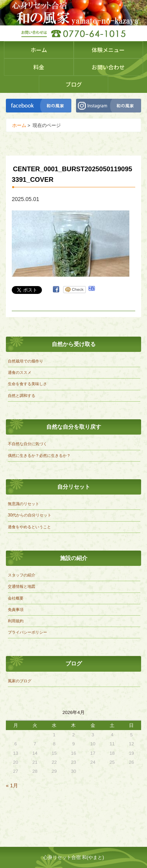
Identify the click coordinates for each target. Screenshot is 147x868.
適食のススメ (20, 372)
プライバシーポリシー (27, 632)
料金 (39, 67)
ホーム (39, 50)
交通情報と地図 (22, 586)
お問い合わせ (108, 67)
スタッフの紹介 (22, 575)
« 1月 (12, 786)
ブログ (74, 84)
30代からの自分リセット (30, 515)
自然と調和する (22, 396)
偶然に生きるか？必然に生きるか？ (39, 456)
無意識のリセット (24, 504)
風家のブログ (20, 681)
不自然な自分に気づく (27, 444)
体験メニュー (108, 50)
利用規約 (16, 621)
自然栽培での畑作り (25, 361)
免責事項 (16, 610)
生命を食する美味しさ (27, 384)
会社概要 (16, 598)
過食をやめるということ (29, 527)
